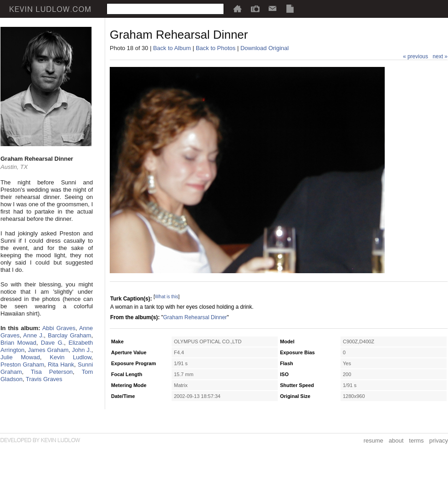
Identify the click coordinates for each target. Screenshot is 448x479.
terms (416, 441)
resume (373, 441)
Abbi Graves (59, 328)
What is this (167, 297)
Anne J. (34, 335)
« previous (415, 56)
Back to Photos (216, 48)
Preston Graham (22, 364)
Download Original (265, 48)
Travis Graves (44, 379)
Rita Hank (61, 364)
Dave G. (53, 343)
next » (440, 56)
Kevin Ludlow (70, 357)
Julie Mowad (20, 357)
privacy (439, 441)
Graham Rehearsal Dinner (195, 317)
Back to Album (172, 48)
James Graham (48, 350)
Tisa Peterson (52, 372)
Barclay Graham (69, 335)
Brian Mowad (18, 343)
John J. (81, 350)
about (396, 441)
